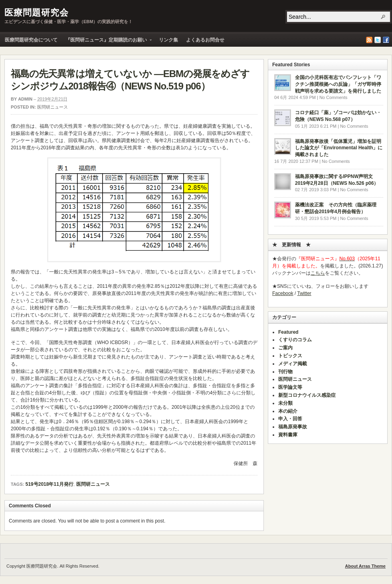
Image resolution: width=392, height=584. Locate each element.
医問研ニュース (52, 107)
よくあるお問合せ (205, 40)
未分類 (285, 403)
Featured (288, 332)
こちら (318, 273)
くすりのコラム (295, 340)
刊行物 (285, 372)
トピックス (290, 356)
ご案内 (285, 348)
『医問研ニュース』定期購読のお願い (107, 42)
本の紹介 (288, 411)
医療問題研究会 (37, 13)
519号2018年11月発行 (49, 484)
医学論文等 (290, 387)
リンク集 (168, 40)
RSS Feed (369, 40)
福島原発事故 (293, 427)
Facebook (386, 40)
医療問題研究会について (31, 40)
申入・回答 (290, 419)
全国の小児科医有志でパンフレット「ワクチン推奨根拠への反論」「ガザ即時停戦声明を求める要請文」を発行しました (338, 84)
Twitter (378, 40)
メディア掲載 (293, 364)
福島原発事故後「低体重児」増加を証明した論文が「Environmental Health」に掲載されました (339, 148)
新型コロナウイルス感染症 (307, 395)
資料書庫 (288, 435)
